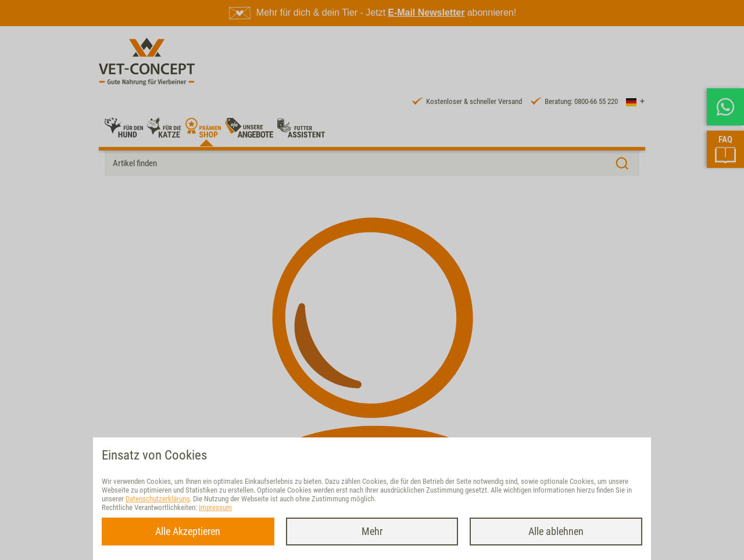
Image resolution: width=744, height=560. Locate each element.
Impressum (215, 507)
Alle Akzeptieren (188, 531)
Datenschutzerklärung (158, 499)
